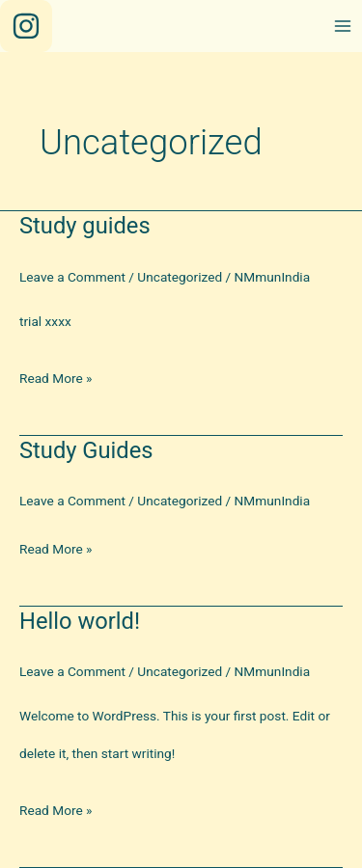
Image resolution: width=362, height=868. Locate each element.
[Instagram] (26, 26)
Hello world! (80, 621)
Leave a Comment (72, 277)
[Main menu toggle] (343, 27)
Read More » (56, 379)
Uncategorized (180, 277)
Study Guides (86, 450)
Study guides (85, 226)
